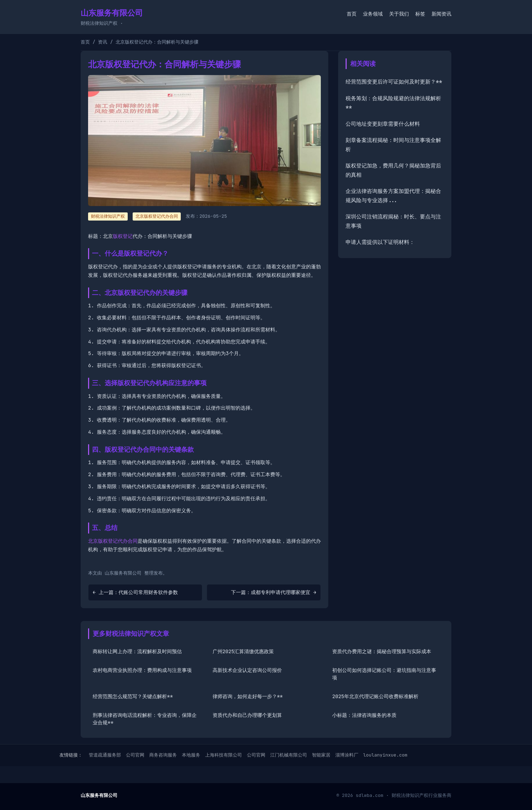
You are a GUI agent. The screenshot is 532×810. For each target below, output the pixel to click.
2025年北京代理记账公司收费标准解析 (375, 696)
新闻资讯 (441, 14)
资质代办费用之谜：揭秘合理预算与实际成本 (382, 651)
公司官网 (135, 755)
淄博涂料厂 (347, 755)
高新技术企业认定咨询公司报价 (247, 670)
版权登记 (123, 236)
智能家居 (321, 755)
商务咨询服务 (163, 755)
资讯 (103, 42)
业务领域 (373, 14)
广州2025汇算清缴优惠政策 (243, 651)
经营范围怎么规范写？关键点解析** (133, 696)
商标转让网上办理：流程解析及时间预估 (137, 651)
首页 (352, 14)
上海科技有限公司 (224, 755)
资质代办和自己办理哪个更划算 (247, 715)
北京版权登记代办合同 (157, 216)
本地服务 (191, 755)
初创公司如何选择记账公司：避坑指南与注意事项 (384, 674)
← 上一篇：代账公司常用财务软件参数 (135, 592)
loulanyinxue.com (385, 755)
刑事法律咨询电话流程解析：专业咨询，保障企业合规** (145, 719)
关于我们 (399, 14)
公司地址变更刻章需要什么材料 (383, 124)
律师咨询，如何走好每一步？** (248, 696)
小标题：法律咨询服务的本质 (364, 715)
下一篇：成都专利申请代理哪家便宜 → (274, 592)
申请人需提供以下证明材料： (380, 242)
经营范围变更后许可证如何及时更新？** (394, 82)
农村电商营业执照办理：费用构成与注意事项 (142, 670)
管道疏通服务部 (105, 755)
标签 (420, 14)
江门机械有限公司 (289, 755)
